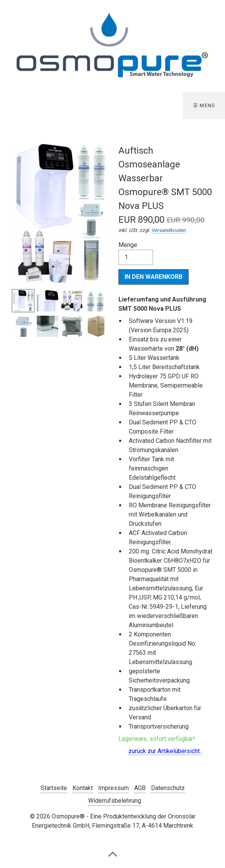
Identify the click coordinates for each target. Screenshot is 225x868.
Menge (136, 253)
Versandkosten (168, 230)
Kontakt (83, 788)
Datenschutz (168, 788)
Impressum (113, 788)
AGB (140, 788)
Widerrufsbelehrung (115, 801)
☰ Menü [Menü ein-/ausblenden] (204, 105)
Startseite (54, 788)
